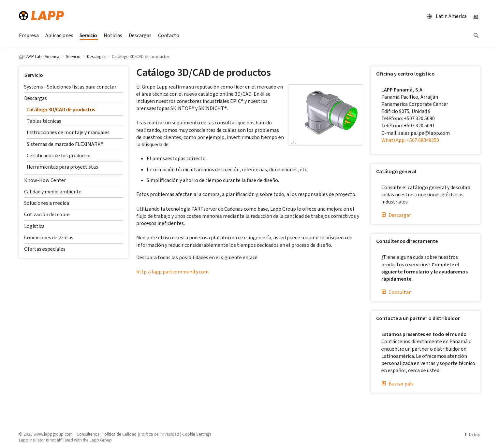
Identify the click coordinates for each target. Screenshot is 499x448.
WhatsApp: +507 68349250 (410, 140)
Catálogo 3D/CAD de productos (61, 110)
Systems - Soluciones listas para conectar (70, 87)
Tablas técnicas (44, 121)
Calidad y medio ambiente (53, 192)
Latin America (445, 16)
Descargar (396, 215)
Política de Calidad (119, 434)
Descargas (36, 98)
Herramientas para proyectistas (62, 167)
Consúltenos (88, 434)
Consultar (396, 292)
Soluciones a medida (47, 203)
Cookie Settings (197, 434)
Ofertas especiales (45, 249)
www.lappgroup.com (53, 434)
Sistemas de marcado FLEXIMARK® (65, 144)
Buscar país (397, 384)
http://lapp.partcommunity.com (172, 272)
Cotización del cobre (47, 214)
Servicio (34, 75)
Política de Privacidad (159, 434)
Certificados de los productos (59, 155)
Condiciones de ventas (49, 238)
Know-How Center (45, 180)
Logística (34, 226)
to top (472, 435)
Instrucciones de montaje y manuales (68, 132)
